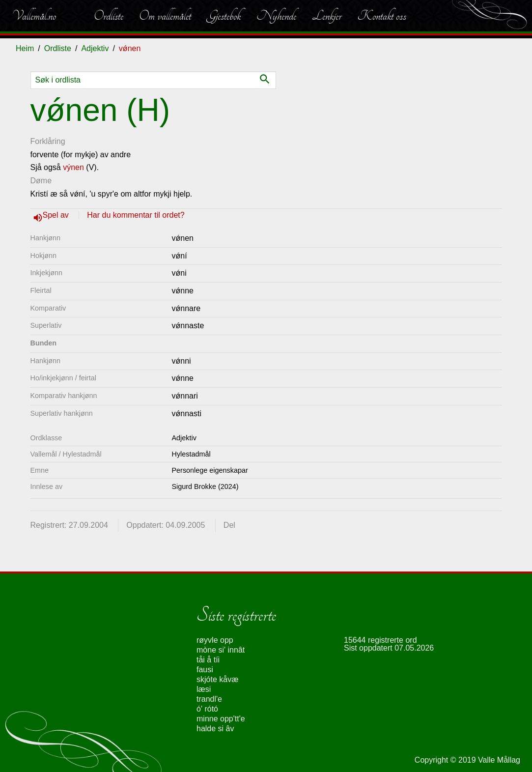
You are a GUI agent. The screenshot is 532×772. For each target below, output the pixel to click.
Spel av (57, 215)
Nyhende (276, 16)
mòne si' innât (221, 650)
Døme (41, 181)
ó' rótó (207, 709)
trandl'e (209, 699)
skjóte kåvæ (217, 679)
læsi (204, 689)
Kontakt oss (382, 16)
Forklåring (48, 141)
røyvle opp (215, 640)
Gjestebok (224, 16)
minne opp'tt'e (221, 719)
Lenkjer (327, 16)
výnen (73, 167)
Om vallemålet (165, 16)
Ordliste (109, 16)
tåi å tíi (208, 660)
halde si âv (215, 729)
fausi (205, 670)
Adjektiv (95, 48)
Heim (25, 48)
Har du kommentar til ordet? (136, 215)
